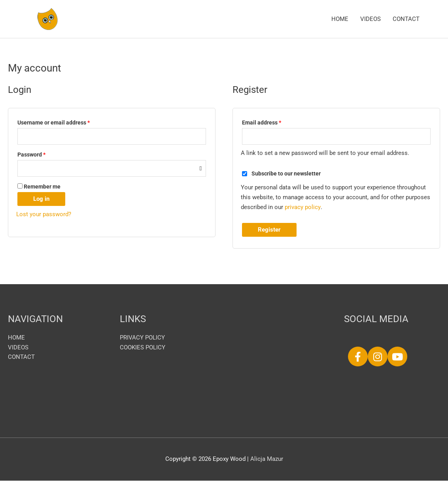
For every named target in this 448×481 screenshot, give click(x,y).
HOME (340, 19)
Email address (273, 122)
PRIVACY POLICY (142, 338)
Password (43, 154)
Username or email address (65, 122)
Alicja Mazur (267, 459)
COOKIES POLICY (143, 348)
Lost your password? (44, 215)
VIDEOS (370, 19)
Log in (41, 199)
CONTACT (406, 19)
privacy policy (302, 207)
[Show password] (201, 169)
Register (269, 230)
